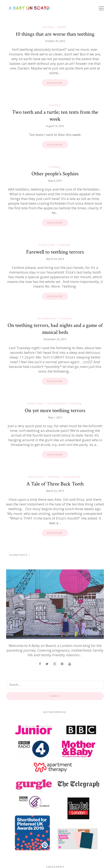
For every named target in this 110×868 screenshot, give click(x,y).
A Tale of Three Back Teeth (55, 484)
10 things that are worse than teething (55, 34)
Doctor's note (47, 245)
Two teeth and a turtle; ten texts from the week (55, 116)
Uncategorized (72, 477)
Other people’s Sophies (55, 174)
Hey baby (48, 27)
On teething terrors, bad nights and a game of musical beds (55, 329)
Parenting (54, 105)
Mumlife (62, 27)
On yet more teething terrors (55, 410)
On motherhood (47, 318)
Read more (55, 83)
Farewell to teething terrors (55, 252)
